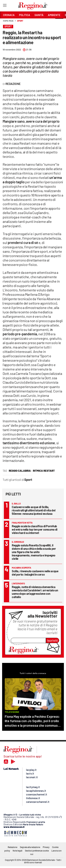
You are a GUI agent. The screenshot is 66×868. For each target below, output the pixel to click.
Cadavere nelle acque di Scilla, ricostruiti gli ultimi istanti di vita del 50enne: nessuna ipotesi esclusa (34, 510)
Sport (20, 21)
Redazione (12, 847)
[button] (59, 23)
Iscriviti (53, 640)
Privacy (46, 847)
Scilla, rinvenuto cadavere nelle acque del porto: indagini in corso (35, 573)
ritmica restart (44, 471)
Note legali (18, 851)
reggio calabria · (20, 471)
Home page (8, 21)
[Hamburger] (5, 6)
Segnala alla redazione (30, 847)
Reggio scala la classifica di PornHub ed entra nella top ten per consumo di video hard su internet (35, 529)
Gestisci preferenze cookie (37, 851)
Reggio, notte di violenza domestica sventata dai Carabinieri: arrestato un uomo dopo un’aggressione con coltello (35, 592)
